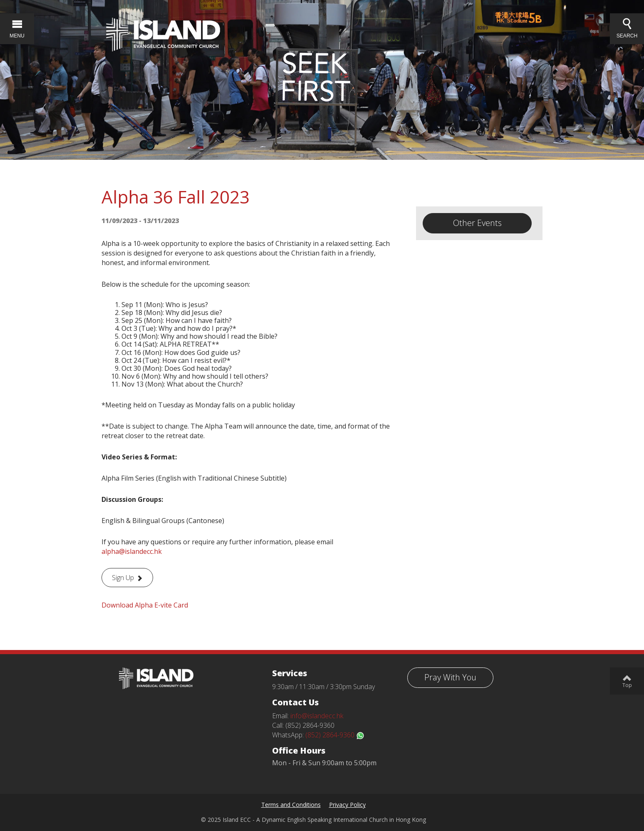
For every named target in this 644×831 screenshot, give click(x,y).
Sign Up (123, 578)
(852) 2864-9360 (335, 735)
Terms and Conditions (291, 805)
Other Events (477, 223)
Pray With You (450, 677)
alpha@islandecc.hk (132, 551)
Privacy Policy (347, 805)
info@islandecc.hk (317, 716)
